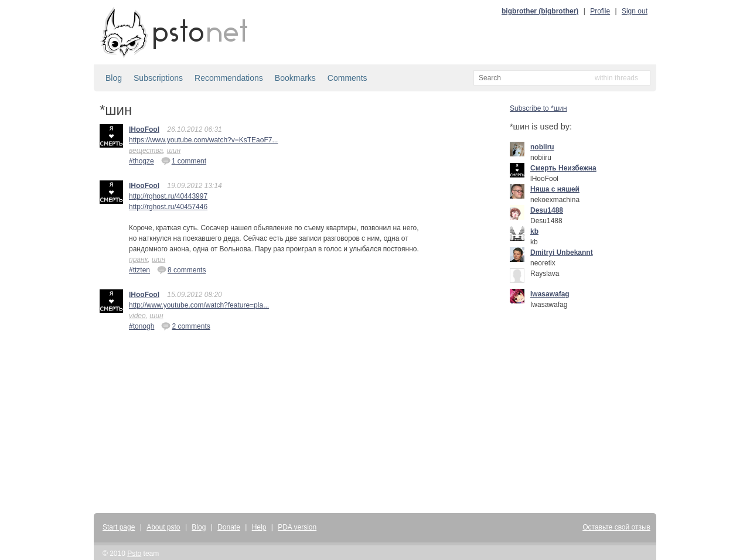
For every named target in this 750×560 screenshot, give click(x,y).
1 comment (184, 161)
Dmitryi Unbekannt (562, 252)
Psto (134, 554)
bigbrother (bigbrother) (540, 11)
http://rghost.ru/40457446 (168, 207)
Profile (600, 11)
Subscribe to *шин (538, 108)
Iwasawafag (550, 294)
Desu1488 (547, 210)
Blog (114, 78)
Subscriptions (158, 78)
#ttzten (139, 270)
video (137, 316)
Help (259, 527)
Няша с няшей (555, 189)
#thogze (142, 161)
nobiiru (542, 147)
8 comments (181, 269)
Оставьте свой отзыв (616, 527)
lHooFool (144, 129)
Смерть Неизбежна (563, 168)
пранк (138, 259)
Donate (229, 527)
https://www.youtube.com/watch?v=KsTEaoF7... (203, 140)
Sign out (635, 11)
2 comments (185, 326)
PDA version (297, 527)
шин (174, 151)
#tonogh (142, 326)
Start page (119, 527)
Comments (347, 78)
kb (534, 231)
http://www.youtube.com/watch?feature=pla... (199, 305)
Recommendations (229, 78)
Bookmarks (295, 78)
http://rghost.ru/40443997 (168, 196)
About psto (163, 527)
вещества (146, 151)
